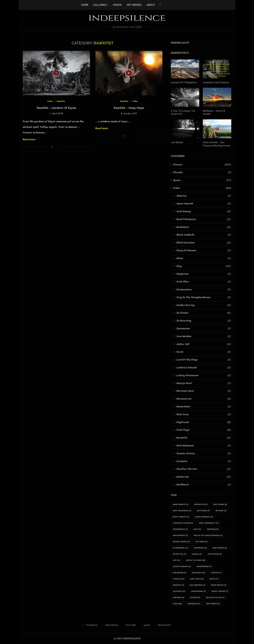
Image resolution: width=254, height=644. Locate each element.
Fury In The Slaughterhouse (204, 297)
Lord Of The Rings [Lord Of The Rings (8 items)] (196, 560)
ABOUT (151, 5)
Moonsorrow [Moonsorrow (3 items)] (204, 567)
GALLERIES (100, 5)
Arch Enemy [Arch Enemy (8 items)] (220, 504)
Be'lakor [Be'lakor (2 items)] (221, 511)
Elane (204, 258)
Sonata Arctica (204, 453)
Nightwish (204, 422)
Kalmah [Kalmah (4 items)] (197, 554)
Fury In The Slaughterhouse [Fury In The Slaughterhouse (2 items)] (208, 535)
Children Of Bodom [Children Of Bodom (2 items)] (183, 523)
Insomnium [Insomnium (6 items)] (200, 548)
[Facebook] (160, 5)
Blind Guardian (204, 243)
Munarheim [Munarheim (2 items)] (180, 573)
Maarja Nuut (204, 383)
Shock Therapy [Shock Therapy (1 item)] (220, 592)
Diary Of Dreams (204, 250)
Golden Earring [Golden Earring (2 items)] (181, 542)
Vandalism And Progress (216, 82)
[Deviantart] (163, 626)
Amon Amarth (204, 204)
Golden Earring (204, 305)
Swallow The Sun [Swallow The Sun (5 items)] (215, 598)
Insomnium (204, 329)
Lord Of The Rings (204, 360)
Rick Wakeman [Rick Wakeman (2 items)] (198, 585)
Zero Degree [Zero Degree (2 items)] (213, 604)
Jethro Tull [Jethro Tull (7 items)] (180, 554)
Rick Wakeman (204, 446)
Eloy (204, 266)
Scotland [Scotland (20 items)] (179, 592)
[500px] (146, 626)
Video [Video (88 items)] (177, 604)
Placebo (202, 172)
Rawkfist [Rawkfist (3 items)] (178, 585)
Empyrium (204, 274)
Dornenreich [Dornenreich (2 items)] (180, 529)
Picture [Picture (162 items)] (179, 579)
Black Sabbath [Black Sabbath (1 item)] (181, 517)
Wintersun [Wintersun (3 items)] (194, 604)
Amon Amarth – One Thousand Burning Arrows (217, 144)
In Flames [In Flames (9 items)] (202, 542)
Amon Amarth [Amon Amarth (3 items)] (181, 504)
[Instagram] (110, 626)
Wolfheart (204, 485)
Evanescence (204, 290)
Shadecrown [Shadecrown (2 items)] (199, 592)
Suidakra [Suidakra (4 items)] (179, 598)
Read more (29, 139)
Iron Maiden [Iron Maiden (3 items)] (220, 548)
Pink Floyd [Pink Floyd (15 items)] (197, 579)
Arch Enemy (204, 211)
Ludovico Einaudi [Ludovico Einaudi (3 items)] (182, 567)
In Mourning (204, 321)
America (204, 196)
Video (50, 101)
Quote (202, 180)
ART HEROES (134, 5)
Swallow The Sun (204, 469)
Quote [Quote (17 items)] (214, 579)
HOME (85, 5)
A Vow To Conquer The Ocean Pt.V (183, 112)
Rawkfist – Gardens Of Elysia (56, 108)
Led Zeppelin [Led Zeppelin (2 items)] (215, 554)
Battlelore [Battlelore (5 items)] (204, 511)
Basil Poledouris (204, 219)
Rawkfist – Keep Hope (129, 108)
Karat (204, 352)
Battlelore (204, 227)
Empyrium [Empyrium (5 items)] (213, 529)
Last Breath (177, 142)
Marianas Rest (204, 391)
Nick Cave (204, 414)
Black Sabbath (204, 235)
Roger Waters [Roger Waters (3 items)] (219, 585)
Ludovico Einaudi (204, 368)
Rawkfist (61, 101)
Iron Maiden (204, 336)
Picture (202, 165)
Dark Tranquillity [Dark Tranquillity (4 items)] (209, 523)
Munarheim (204, 407)
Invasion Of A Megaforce (184, 82)
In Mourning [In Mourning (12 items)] (181, 548)
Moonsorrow (204, 399)
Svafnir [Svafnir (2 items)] (195, 598)
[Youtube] (129, 626)
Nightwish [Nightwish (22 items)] (199, 573)
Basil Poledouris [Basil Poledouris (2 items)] (182, 511)
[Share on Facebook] (52, 147)
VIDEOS (117, 5)
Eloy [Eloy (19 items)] (197, 529)
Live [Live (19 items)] (177, 560)
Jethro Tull (204, 344)
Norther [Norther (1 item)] (216, 573)
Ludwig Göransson (204, 375)
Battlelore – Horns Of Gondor (214, 112)
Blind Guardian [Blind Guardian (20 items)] (204, 517)
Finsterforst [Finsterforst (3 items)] (180, 535)
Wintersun (204, 477)
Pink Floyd (204, 430)
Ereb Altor (204, 282)
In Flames (204, 313)
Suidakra (204, 461)
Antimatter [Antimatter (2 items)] (201, 504)
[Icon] (56, 73)
